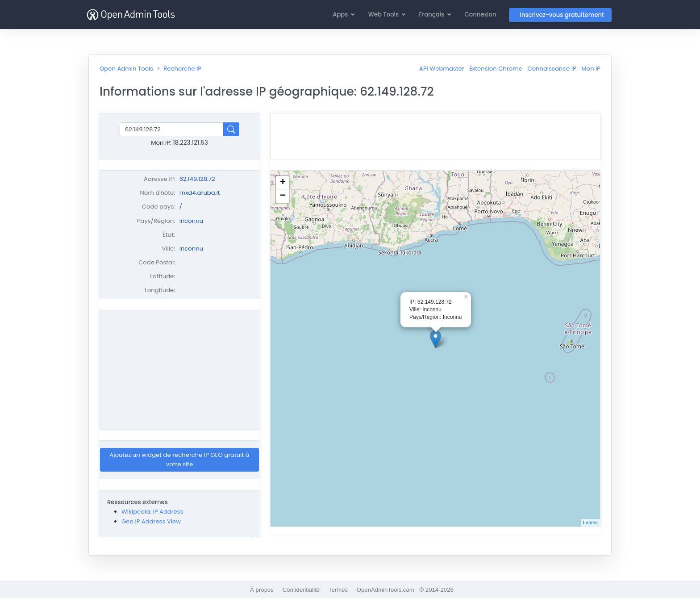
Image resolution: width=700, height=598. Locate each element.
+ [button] (283, 183)
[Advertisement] (179, 370)
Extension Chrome (496, 69)
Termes (338, 590)
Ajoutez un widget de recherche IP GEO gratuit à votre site (179, 460)
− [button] (283, 196)
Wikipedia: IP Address (152, 512)
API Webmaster (442, 69)
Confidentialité (301, 590)
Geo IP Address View (151, 521)
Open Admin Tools (126, 69)
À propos (262, 590)
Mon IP (591, 69)
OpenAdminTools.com (385, 590)
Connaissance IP (552, 69)
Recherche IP (182, 69)
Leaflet (590, 523)
